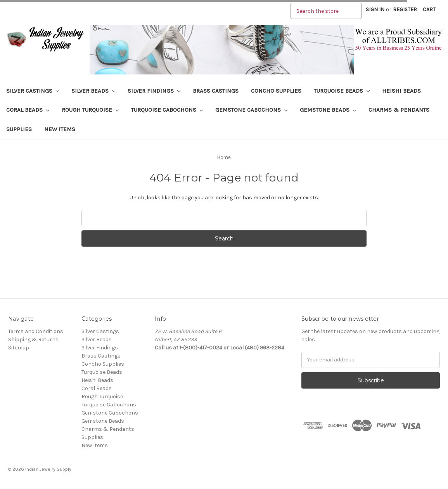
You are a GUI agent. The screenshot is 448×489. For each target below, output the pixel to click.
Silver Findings (154, 91)
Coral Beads (28, 110)
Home (224, 157)
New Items (60, 129)
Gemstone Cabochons (251, 110)
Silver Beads (93, 91)
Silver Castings (33, 91)
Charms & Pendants (399, 110)
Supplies (19, 129)
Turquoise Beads (342, 91)
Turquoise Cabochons (167, 110)
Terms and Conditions (36, 331)
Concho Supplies (276, 91)
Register (405, 10)
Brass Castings (216, 91)
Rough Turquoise (90, 110)
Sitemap (19, 348)
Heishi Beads (401, 91)
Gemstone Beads (328, 110)
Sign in (375, 10)
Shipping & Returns (33, 340)
